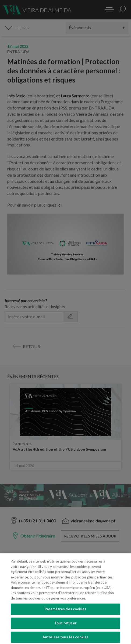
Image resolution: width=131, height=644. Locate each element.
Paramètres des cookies (65, 615)
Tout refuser (65, 629)
